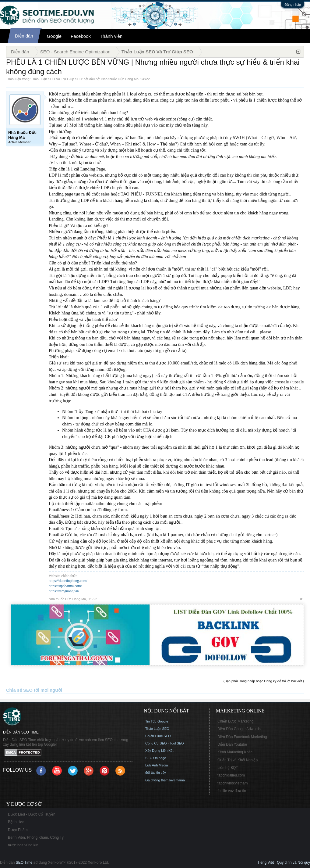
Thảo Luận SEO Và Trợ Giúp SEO (57, 79)
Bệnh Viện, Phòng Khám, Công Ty (36, 838)
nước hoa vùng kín (23, 845)
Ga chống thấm (157, 780)
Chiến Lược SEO (158, 736)
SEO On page (156, 758)
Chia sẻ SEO (19, 690)
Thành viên (111, 36)
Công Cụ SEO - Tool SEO (165, 743)
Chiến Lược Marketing (236, 721)
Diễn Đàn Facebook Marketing (242, 737)
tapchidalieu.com (231, 775)
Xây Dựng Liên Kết (159, 751)
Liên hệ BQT (228, 768)
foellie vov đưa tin (232, 791)
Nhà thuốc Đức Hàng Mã (120, 79)
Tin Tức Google (157, 721)
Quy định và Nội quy (293, 863)
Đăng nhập (293, 5)
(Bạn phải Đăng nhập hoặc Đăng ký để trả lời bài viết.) (264, 681)
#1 (302, 599)
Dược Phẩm (18, 830)
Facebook (81, 36)
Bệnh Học (16, 822)
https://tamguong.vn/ (64, 591)
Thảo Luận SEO (157, 729)
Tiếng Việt (266, 863)
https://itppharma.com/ (65, 586)
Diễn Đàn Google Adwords (239, 729)
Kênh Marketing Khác (235, 752)
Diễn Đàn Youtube (232, 744)
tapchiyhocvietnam (232, 783)
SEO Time (24, 863)
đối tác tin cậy (156, 773)
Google (54, 36)
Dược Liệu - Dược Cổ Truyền (32, 814)
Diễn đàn (24, 36)
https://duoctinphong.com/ (68, 581)
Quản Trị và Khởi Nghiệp (238, 760)
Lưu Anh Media (157, 765)
